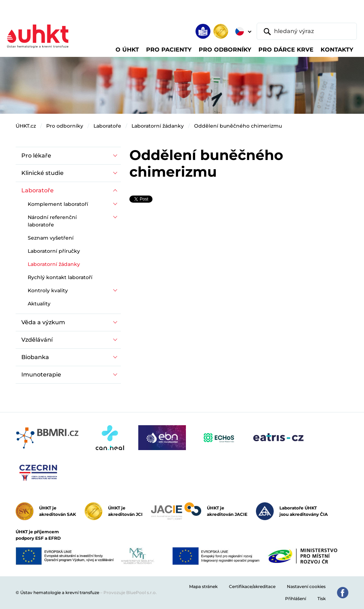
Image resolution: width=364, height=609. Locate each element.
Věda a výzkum (43, 322)
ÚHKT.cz (26, 126)
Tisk (322, 599)
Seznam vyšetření (51, 238)
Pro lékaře (36, 156)
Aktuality (39, 304)
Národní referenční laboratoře (52, 221)
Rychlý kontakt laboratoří (60, 277)
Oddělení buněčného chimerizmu (238, 126)
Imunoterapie (41, 375)
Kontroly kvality (48, 290)
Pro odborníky (65, 126)
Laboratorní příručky (54, 251)
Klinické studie (42, 173)
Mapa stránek (203, 586)
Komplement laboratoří (58, 204)
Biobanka (35, 357)
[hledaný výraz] (307, 31)
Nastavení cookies (306, 586)
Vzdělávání (37, 340)
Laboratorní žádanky (158, 126)
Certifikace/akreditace (252, 586)
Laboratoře (107, 126)
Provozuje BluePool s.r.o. (130, 592)
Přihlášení (296, 599)
